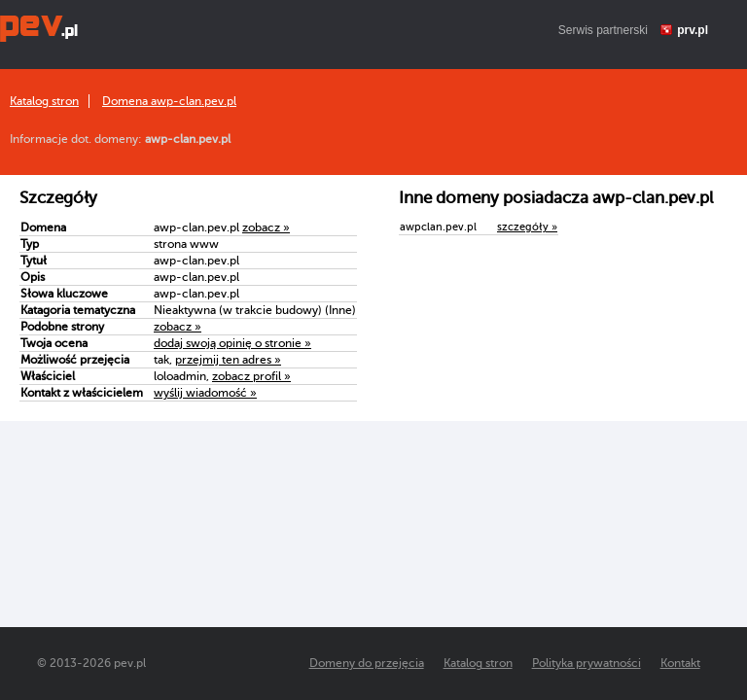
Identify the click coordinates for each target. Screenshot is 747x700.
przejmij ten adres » (228, 360)
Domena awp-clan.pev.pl (169, 101)
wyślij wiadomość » (205, 393)
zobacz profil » (251, 376)
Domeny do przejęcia (367, 663)
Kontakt (680, 663)
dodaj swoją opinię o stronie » (232, 343)
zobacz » (266, 227)
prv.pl (693, 30)
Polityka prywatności (587, 663)
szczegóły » (527, 227)
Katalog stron (44, 101)
